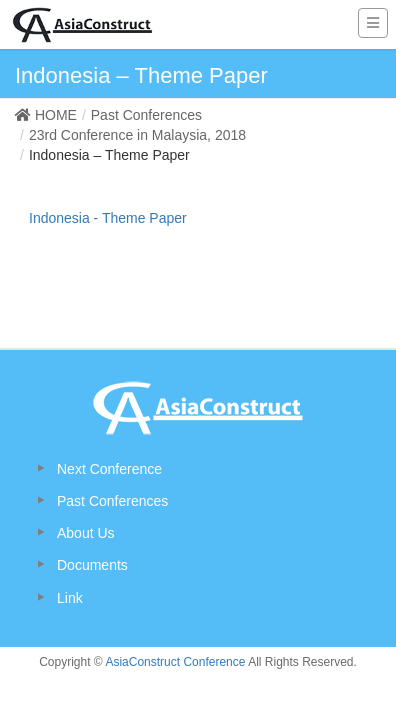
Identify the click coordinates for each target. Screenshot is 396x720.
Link (70, 598)
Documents (92, 565)
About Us (86, 533)
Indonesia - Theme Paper (108, 218)
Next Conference (109, 469)
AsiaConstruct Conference (175, 662)
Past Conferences (112, 501)
